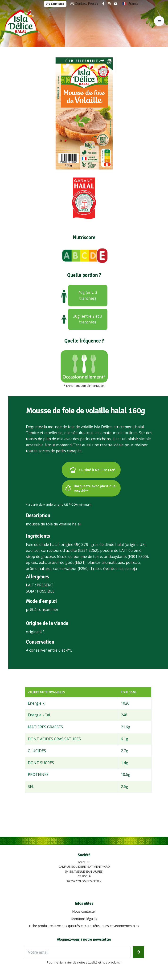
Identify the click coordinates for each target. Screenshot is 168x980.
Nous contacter (84, 911)
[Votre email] (77, 952)
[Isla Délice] (19, 21)
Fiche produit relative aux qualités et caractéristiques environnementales (84, 926)
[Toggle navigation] (159, 21)
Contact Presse (84, 3)
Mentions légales (84, 919)
